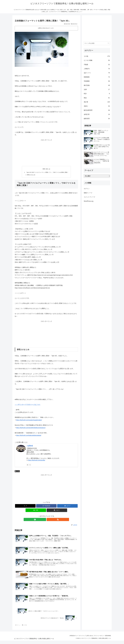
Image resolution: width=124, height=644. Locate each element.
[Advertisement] (46, 152)
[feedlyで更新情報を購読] (28, 465)
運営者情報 (107, 639)
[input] (97, 43)
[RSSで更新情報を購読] (30, 465)
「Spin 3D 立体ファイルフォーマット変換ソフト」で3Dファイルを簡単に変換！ (47, 172)
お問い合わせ (87, 639)
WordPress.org (89, 201)
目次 (44, 169)
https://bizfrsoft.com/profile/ (37, 461)
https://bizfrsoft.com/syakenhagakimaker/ (29, 420)
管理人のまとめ (30, 175)
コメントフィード (90, 197)
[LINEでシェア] (36, 511)
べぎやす (30, 446)
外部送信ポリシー (69, 639)
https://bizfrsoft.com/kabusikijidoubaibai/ (29, 436)
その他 (17, 471)
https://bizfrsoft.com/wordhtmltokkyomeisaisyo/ (31, 428)
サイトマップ (79, 639)
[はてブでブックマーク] (67, 506)
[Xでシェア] (25, 506)
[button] (57, 511)
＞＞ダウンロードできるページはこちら (28, 405)
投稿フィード (88, 193)
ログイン (87, 189)
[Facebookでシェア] (46, 506)
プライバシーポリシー (97, 639)
